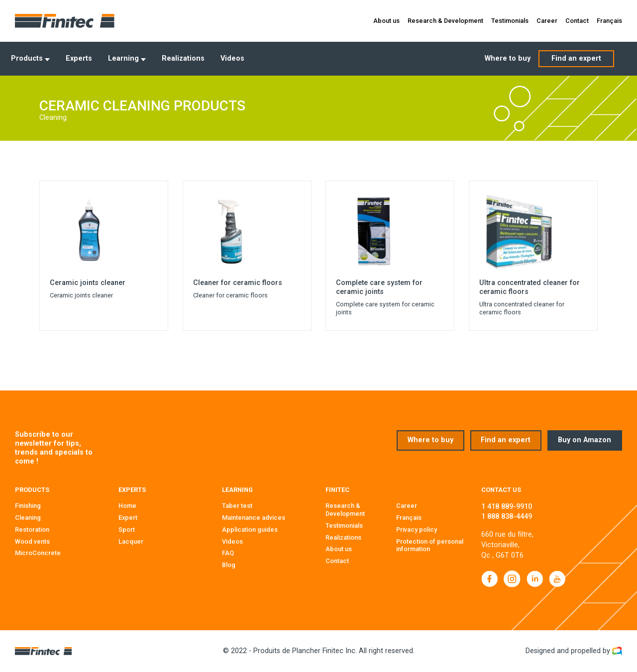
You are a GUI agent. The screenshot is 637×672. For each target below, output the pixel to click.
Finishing (28, 506)
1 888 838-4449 (507, 517)
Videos (232, 58)
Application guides (250, 529)
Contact (577, 21)
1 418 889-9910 (507, 507)
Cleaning (28, 518)
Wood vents (32, 541)
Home (127, 506)
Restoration (32, 529)
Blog (229, 565)
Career (547, 21)
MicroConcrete (38, 553)
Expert (128, 518)
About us (386, 21)
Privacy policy (417, 529)
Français (609, 21)
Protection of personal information (430, 545)
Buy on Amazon (584, 440)
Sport (127, 529)
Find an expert (576, 58)
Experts (79, 58)
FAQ (228, 553)
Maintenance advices (254, 518)
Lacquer (131, 541)
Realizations (183, 58)
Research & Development (445, 21)
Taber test (237, 506)
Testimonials (510, 21)
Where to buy (508, 58)
